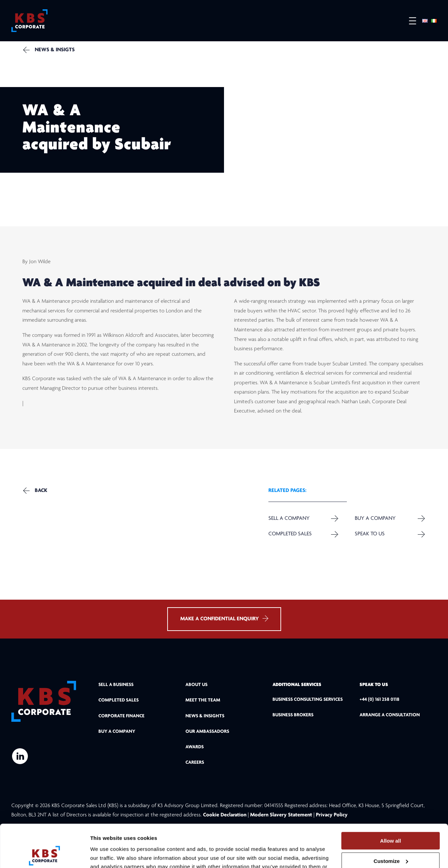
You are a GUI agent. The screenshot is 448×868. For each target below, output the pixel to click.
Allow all (391, 801)
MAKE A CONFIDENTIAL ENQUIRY (224, 618)
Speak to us (370, 534)
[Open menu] (409, 21)
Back (41, 491)
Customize (391, 821)
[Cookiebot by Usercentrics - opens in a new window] (45, 855)
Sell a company (289, 518)
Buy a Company (375, 518)
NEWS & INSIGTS (55, 50)
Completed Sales (290, 534)
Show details (106, 854)
